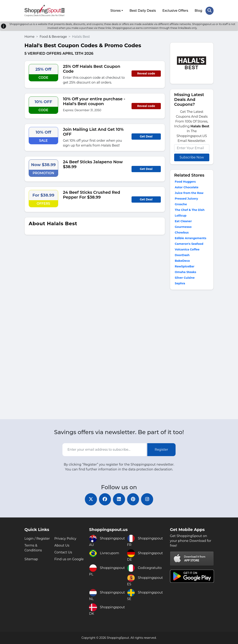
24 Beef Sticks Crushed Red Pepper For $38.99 (92, 195)
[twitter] (91, 499)
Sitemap (31, 559)
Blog (198, 11)
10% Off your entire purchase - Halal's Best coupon (94, 101)
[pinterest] (133, 499)
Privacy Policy (65, 539)
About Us (62, 545)
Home (29, 36)
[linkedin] (119, 499)
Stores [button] (115, 11)
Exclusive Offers (175, 11)
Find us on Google (69, 559)
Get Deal (146, 136)
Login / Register (37, 539)
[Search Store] (210, 11)
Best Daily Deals (143, 11)
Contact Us (63, 552)
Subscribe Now (192, 157)
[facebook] (105, 499)
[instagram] (147, 499)
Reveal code (146, 73)
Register (162, 450)
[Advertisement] (192, 355)
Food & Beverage (53, 36)
